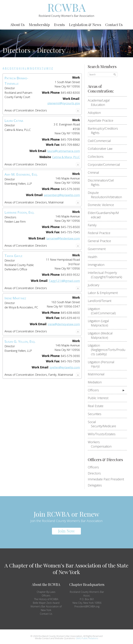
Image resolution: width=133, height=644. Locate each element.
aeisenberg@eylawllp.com (62, 195)
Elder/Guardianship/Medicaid (105, 215)
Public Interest (100, 398)
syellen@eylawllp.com (65, 367)
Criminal (95, 172)
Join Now (66, 531)
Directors (94, 473)
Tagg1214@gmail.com (64, 281)
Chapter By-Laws (46, 592)
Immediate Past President (106, 479)
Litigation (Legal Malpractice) (100, 323)
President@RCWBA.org (87, 606)
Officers (95, 390)
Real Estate (97, 406)
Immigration (98, 265)
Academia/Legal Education (100, 102)
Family (94, 225)
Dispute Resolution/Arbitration (106, 195)
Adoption (96, 113)
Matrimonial (98, 374)
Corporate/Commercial (105, 165)
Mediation (96, 382)
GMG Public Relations (87, 638)
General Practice (101, 241)
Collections (97, 157)
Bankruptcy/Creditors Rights (104, 131)
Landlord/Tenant (101, 301)
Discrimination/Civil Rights (102, 182)
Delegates (95, 485)
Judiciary (95, 285)
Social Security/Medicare (103, 424)
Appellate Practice (102, 120)
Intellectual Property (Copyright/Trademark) (107, 275)
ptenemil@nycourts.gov (64, 103)
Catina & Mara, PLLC (66, 157)
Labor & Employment (104, 293)
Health (94, 257)
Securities (96, 414)
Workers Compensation (101, 444)
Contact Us (46, 614)
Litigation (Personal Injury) (103, 364)
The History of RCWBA (46, 599)
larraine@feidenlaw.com (63, 238)
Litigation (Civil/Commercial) (103, 311)
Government (98, 249)
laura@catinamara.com (64, 151)
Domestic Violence (102, 205)
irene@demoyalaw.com (64, 324)
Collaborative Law (102, 149)
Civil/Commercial (101, 141)
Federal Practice (101, 233)
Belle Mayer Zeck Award (46, 603)
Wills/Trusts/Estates (103, 434)
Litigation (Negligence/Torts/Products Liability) (108, 350)
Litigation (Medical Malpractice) (102, 335)
